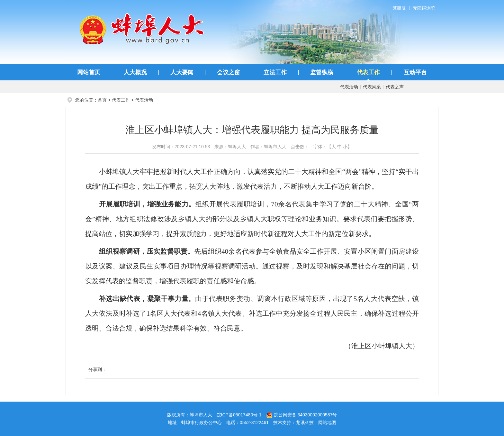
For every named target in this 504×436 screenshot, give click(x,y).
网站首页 (89, 72)
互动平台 (415, 72)
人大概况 (135, 72)
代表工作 (368, 72)
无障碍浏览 (424, 8)
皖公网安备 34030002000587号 (302, 415)
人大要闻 (182, 72)
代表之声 (395, 87)
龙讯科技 (305, 422)
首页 (102, 100)
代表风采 (372, 87)
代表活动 (349, 87)
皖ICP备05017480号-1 (239, 415)
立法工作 (275, 72)
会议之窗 (229, 72)
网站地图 (327, 422)
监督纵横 (322, 72)
